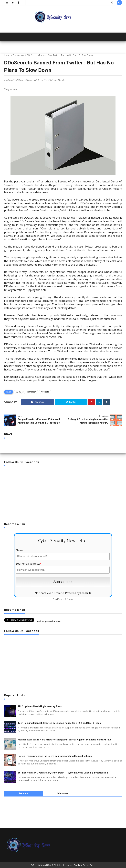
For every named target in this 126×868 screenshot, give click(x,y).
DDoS (18, 392)
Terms (61, 599)
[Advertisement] (63, 493)
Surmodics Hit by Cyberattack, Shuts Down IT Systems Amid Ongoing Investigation (63, 773)
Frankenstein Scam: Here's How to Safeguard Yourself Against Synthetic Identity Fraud (65, 740)
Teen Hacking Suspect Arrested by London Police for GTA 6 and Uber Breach (59, 723)
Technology (18, 55)
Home (7, 55)
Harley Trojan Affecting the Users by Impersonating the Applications (55, 756)
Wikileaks (45, 392)
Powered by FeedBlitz (78, 593)
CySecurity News (38, 865)
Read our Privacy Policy (85, 865)
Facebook (37, 402)
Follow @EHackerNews (49, 621)
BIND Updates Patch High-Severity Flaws (40, 706)
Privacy (70, 599)
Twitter (71, 402)
